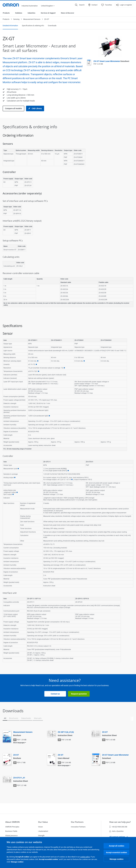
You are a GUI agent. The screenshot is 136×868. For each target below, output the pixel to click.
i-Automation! (43, 831)
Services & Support (48, 13)
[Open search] (80, 5)
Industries (31, 13)
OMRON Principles (12, 827)
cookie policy (85, 857)
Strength (41, 836)
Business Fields (11, 831)
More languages (19, 743)
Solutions (19, 13)
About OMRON (12, 822)
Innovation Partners (78, 827)
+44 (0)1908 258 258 (118, 827)
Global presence (11, 836)
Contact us (55, 694)
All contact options (119, 837)
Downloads (52, 26)
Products (6, 13)
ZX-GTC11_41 (19, 778)
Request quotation (79, 694)
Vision (40, 827)
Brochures (14, 718)
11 (13, 494)
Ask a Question (116, 831)
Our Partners (77, 822)
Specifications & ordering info (33, 26)
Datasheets (26, 718)
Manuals (38, 718)
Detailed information (10, 26)
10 (17, 492)
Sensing (16, 19)
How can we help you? (120, 822)
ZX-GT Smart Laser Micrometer (111, 61)
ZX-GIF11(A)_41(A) (66, 732)
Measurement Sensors (32, 19)
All (5, 718)
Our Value (43, 822)
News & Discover (68, 13)
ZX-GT (105, 732)
